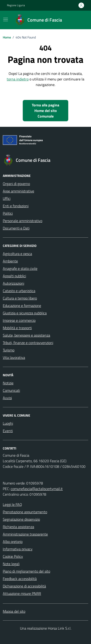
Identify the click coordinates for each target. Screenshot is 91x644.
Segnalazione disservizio (21, 519)
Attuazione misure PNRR (22, 593)
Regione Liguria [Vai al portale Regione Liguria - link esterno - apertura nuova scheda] (16, 5)
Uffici (7, 198)
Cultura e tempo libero (20, 298)
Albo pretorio (13, 542)
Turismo (9, 350)
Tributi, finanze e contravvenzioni (28, 343)
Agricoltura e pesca (17, 254)
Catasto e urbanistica (19, 291)
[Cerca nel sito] (78, 20)
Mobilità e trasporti (17, 328)
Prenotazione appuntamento (25, 512)
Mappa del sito (14, 611)
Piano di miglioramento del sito (26, 571)
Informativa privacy (18, 549)
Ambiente (10, 261)
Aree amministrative (18, 191)
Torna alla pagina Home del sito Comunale (45, 111)
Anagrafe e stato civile (20, 268)
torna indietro (18, 79)
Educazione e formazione (22, 306)
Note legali (11, 564)
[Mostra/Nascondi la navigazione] (6, 19)
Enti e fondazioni (16, 206)
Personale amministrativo (23, 221)
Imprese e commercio (19, 320)
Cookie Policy (13, 556)
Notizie (8, 383)
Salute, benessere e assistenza (26, 335)
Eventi (8, 431)
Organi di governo (16, 184)
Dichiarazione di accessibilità (24, 586)
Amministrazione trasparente (25, 534)
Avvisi (7, 398)
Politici (8, 213)
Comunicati (11, 390)
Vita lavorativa (14, 357)
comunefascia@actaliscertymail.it (37, 489)
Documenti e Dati (16, 228)
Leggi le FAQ (12, 504)
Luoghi (8, 423)
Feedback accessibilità (20, 579)
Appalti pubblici (14, 276)
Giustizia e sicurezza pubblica (25, 313)
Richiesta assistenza (18, 527)
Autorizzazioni (13, 283)
